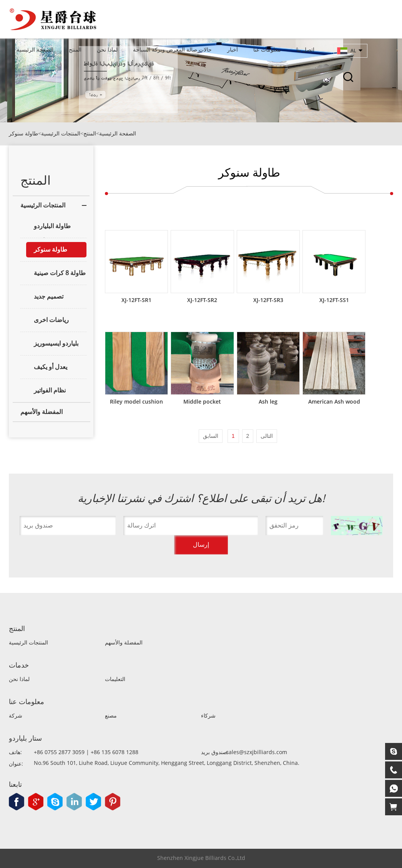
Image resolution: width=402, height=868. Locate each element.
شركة (16, 716)
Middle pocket (202, 401)
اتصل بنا (305, 49)
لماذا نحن (107, 49)
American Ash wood (334, 401)
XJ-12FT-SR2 (202, 300)
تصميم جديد (49, 296)
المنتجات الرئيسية (61, 134)
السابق (211, 436)
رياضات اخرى (51, 320)
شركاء (208, 716)
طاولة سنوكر (23, 134)
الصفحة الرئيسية (35, 49)
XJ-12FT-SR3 (268, 300)
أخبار (233, 49)
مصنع (111, 716)
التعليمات (115, 679)
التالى (267, 436)
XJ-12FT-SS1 (334, 300)
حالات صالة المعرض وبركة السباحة (172, 49)
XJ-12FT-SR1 (136, 300)
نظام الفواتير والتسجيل (46, 392)
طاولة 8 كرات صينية (60, 273)
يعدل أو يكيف (51, 367)
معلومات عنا (267, 49)
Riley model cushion (136, 401)
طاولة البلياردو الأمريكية (48, 228)
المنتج (75, 49)
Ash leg (268, 401)
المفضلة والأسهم (42, 412)
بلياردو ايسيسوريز (56, 343)
